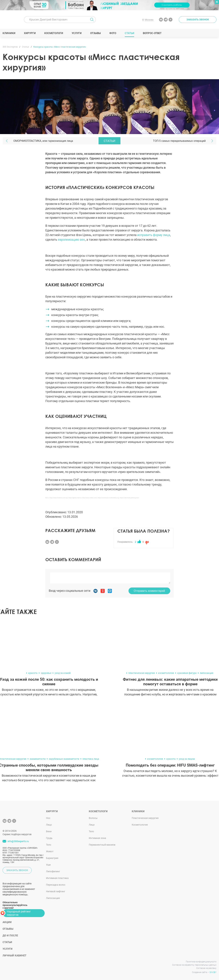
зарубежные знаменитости (64, 759)
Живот (50, 851)
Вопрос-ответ (152, 33)
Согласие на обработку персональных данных (194, 965)
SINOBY (213, 972)
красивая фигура (187, 673)
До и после (10, 936)
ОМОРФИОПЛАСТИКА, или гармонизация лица (43, 141)
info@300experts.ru (18, 841)
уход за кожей (63, 673)
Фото (113, 33)
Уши (48, 865)
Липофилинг (53, 871)
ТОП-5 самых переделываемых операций (179, 141)
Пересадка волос (56, 885)
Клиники (9, 33)
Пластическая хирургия (145, 818)
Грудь (49, 838)
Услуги (77, 33)
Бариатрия (52, 858)
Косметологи (54, 33)
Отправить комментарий (149, 591)
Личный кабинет (14, 956)
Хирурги (30, 33)
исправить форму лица (154, 235)
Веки (49, 831)
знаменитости (38, 759)
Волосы (93, 818)
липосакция (207, 673)
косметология (166, 673)
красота (33, 673)
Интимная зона (97, 838)
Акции (7, 922)
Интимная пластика (57, 878)
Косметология (140, 825)
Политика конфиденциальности (201, 962)
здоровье (46, 673)
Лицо (49, 825)
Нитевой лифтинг (56, 891)
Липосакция (53, 898)
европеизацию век (71, 240)
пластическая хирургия (142, 673)
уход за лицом (187, 759)
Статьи (130, 33)
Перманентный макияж (102, 845)
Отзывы (96, 33)
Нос (48, 818)
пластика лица (91, 759)
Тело (49, 845)
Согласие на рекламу (206, 968)
